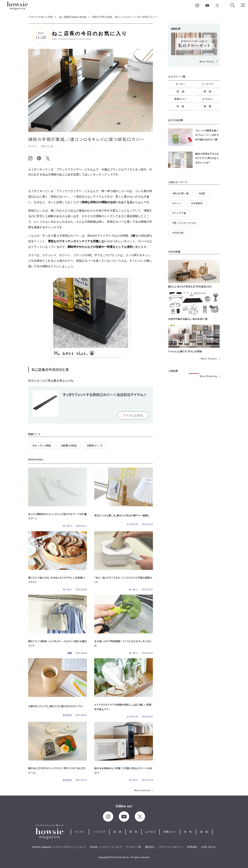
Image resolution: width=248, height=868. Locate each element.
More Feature (209, 359)
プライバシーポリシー (171, 847)
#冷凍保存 (197, 203)
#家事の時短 (69, 446)
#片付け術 (178, 233)
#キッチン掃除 (42, 446)
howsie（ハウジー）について (106, 847)
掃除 (209, 91)
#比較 (202, 193)
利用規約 (192, 847)
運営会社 (150, 847)
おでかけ (67, 715)
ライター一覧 (134, 847)
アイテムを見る (133, 415)
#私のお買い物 (181, 193)
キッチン (33, 146)
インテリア (132, 524)
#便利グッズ (95, 446)
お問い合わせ (208, 847)
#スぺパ (177, 203)
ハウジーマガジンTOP (40, 17)
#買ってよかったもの (184, 223)
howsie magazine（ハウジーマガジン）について (59, 847)
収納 (70, 653)
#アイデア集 (179, 213)
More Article (142, 790)
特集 (182, 106)
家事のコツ (181, 99)
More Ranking (208, 376)
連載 (209, 106)
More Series (207, 62)
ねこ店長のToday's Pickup (73, 17)
